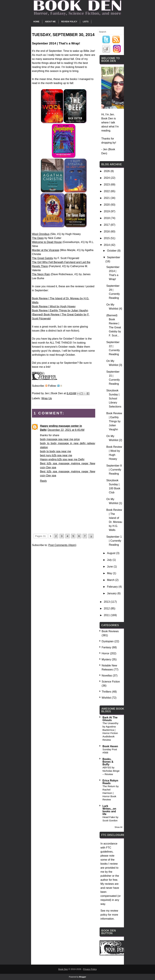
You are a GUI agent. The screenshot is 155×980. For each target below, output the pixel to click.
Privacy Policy (90, 969)
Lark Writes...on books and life (109, 810)
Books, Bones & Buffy (108, 762)
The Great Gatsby (43, 258)
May (110, 573)
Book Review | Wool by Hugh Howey (54, 306)
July (110, 560)
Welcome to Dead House (47, 242)
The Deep (38, 238)
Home (36, 22)
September (114, 257)
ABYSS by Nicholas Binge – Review (111, 771)
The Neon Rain (41, 274)
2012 (107, 608)
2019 (107, 211)
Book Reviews (110, 631)
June (110, 567)
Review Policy (69, 22)
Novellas (107, 676)
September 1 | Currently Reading (114, 541)
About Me (50, 22)
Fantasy (106, 647)
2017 (107, 225)
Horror (105, 653)
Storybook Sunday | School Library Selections (114, 399)
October (112, 251)
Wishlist (106, 698)
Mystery (106, 659)
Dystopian (108, 641)
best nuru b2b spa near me (56, 455)
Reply (43, 481)
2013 (107, 602)
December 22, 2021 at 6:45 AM (66, 430)
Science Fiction (111, 682)
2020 (107, 205)
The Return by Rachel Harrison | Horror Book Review (110, 793)
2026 (107, 171)
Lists (86, 22)
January (112, 593)
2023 (107, 185)
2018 (107, 218)
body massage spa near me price (60, 439)
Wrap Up (47, 398)
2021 (107, 198)
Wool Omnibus (41, 234)
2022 (107, 191)
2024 (107, 178)
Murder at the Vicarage (46, 250)
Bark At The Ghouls (110, 719)
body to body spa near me (56, 451)
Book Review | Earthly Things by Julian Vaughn (60, 310)
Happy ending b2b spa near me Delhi (62, 459)
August (112, 553)
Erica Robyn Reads (110, 782)
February (113, 587)
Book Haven (110, 746)
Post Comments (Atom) (62, 545)
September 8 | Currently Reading (114, 470)
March (111, 580)
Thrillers (106, 692)
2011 (107, 615)
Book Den (63, 969)
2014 (107, 245)
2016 (107, 232)
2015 (107, 238)
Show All (118, 827)
